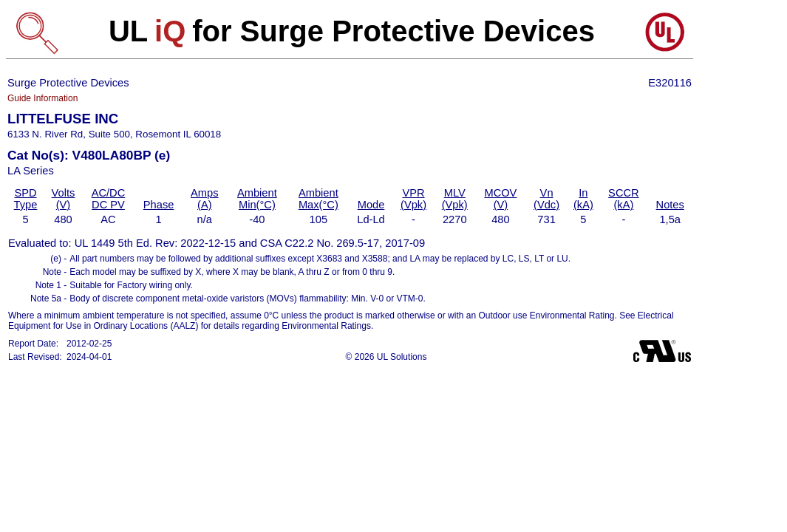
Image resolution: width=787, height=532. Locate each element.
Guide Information (42, 98)
